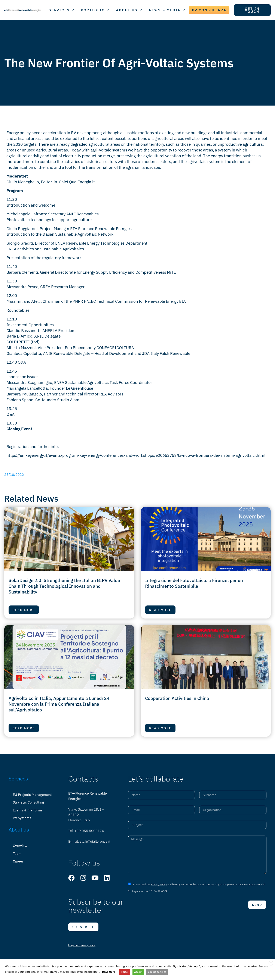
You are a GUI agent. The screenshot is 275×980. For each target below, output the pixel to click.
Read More (109, 972)
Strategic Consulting (28, 802)
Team (17, 853)
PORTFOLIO (95, 10)
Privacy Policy (159, 884)
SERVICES (62, 10)
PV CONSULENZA (209, 10)
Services (18, 779)
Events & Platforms (28, 810)
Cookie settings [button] (157, 972)
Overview (20, 845)
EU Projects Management (32, 795)
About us (19, 829)
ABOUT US (129, 10)
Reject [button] (125, 972)
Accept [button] (138, 972)
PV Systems (22, 818)
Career (18, 861)
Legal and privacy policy (82, 945)
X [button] (271, 963)
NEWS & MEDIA (167, 10)
